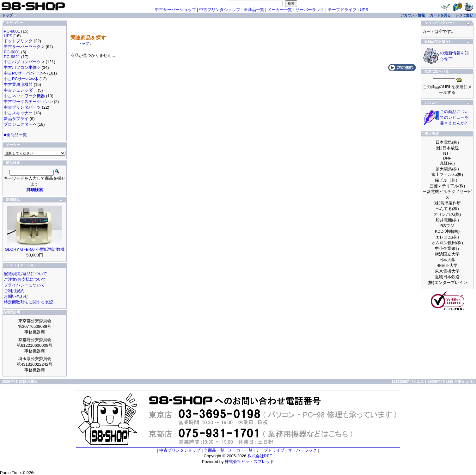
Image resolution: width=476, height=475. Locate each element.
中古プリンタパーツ (22, 107)
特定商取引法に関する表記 (28, 302)
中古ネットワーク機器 (24, 96)
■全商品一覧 (15, 135)
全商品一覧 (254, 10)
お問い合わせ (16, 296)
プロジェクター (18, 124)
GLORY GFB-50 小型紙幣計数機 (35, 249)
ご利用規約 (14, 291)
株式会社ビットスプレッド (249, 462)
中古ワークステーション (26, 102)
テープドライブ (342, 10)
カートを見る (440, 15)
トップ (84, 44)
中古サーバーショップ (175, 10)
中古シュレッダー (20, 90)
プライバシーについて (24, 285)
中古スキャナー (18, 113)
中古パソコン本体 (20, 67)
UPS (364, 10)
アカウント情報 (413, 15)
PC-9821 (12, 57)
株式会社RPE (260, 456)
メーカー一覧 (280, 10)
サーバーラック (310, 10)
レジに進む (464, 15)
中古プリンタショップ (220, 10)
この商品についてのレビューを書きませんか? (454, 117)
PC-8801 (12, 31)
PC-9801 (12, 52)
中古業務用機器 (18, 84)
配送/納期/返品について (25, 274)
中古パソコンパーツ (22, 62)
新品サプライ (16, 119)
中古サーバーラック (22, 47)
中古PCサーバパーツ (23, 73)
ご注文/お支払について (25, 279)
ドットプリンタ (18, 41)
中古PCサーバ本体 (21, 79)
